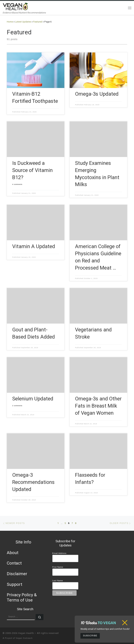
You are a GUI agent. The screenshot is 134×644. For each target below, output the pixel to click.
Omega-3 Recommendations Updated (33, 482)
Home (10, 22)
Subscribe (90, 636)
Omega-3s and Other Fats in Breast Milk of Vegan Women (98, 406)
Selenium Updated (33, 399)
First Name (58, 567)
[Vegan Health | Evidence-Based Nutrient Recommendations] (16, 6)
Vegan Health (26, 633)
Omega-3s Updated (97, 94)
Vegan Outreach (24, 638)
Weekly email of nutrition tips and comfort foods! (105, 629)
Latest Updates (23, 22)
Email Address (59, 553)
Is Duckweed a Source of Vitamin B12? (32, 170)
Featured (38, 22)
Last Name (58, 580)
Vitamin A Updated (34, 246)
